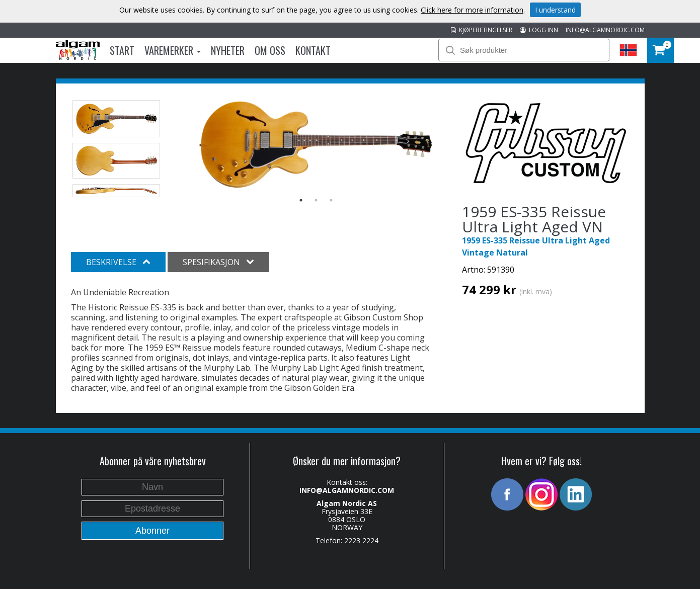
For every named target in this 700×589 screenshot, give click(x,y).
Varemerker (173, 50)
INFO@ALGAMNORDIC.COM (605, 30)
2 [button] (316, 200)
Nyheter (228, 50)
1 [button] (301, 200)
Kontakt (313, 50)
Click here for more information (472, 10)
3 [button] (331, 200)
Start (122, 50)
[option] (316, 144)
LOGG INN (539, 30)
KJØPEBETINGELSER (482, 30)
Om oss (270, 50)
